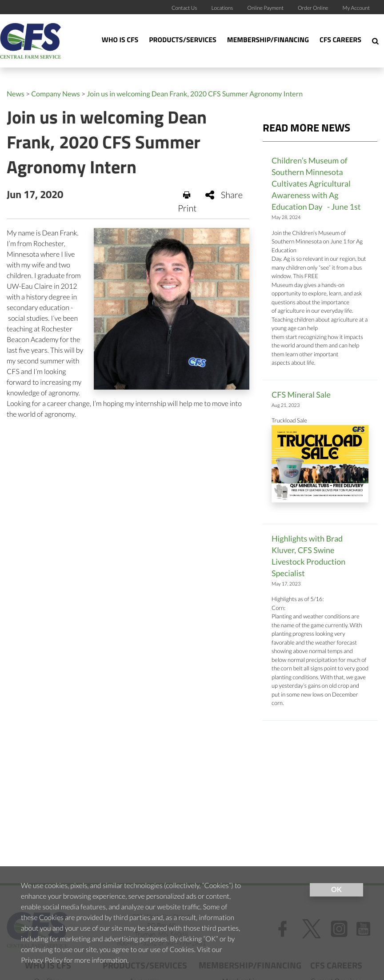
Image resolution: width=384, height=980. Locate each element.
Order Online (313, 8)
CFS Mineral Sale (301, 394)
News (16, 94)
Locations (222, 8)
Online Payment (266, 8)
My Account (356, 8)
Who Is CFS (120, 40)
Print (187, 202)
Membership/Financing (268, 40)
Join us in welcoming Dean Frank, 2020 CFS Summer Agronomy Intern (195, 94)
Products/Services (183, 40)
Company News (56, 94)
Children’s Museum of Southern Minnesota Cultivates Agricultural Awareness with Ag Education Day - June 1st (316, 183)
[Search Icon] (375, 41)
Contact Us (184, 8)
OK (336, 890)
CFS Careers (340, 40)
